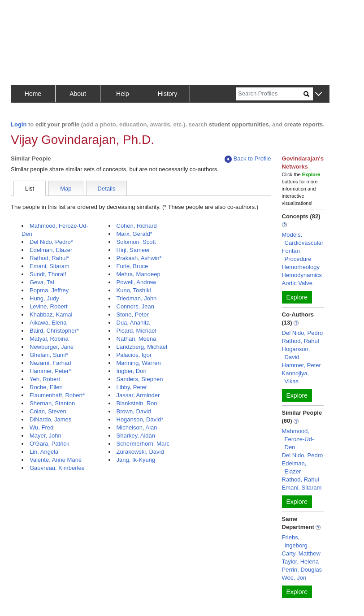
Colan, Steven (48, 411)
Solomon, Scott (136, 242)
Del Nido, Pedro (303, 333)
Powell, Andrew (136, 282)
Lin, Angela (44, 452)
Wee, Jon (294, 578)
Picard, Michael (136, 331)
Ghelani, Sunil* (49, 355)
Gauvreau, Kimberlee (57, 468)
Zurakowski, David (140, 452)
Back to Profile (248, 159)
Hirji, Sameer (133, 250)
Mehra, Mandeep (139, 274)
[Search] (270, 94)
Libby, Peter (132, 387)
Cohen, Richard (137, 226)
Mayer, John (45, 436)
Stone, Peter (133, 315)
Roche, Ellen (46, 387)
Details (107, 189)
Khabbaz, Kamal (51, 315)
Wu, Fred (41, 427)
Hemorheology (301, 267)
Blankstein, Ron (137, 403)
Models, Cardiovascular (303, 239)
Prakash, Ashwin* (139, 258)
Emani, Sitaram (50, 266)
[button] (318, 94)
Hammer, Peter (301, 365)
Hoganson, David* (140, 419)
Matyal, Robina (49, 339)
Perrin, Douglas (302, 570)
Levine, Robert (49, 306)
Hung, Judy (44, 298)
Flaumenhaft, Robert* (57, 395)
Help (123, 94)
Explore (297, 297)
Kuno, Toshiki (134, 290)
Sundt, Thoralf (48, 274)
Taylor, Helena (300, 562)
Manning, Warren (139, 363)
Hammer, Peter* (50, 371)
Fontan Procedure (297, 255)
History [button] (168, 94)
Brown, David (134, 411)
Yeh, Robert (45, 379)
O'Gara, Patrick (49, 444)
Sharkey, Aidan (136, 436)
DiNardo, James (50, 419)
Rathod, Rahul (301, 341)
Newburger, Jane (52, 347)
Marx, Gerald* (134, 234)
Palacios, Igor (134, 355)
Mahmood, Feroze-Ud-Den (298, 439)
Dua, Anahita (133, 323)
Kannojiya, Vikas (296, 377)
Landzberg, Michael (142, 347)
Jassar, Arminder (138, 395)
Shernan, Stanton (52, 403)
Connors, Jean (136, 306)
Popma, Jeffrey (49, 290)
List (30, 189)
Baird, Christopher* (54, 331)
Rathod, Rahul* (49, 258)
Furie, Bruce (132, 266)
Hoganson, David (296, 353)
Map (66, 189)
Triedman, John (137, 298)
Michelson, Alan (137, 427)
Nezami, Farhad (50, 363)
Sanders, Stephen (140, 379)
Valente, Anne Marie (56, 460)
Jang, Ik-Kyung (136, 460)
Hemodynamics (302, 275)
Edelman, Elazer (51, 250)
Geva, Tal (42, 282)
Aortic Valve (297, 283)
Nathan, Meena (136, 339)
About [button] (78, 94)
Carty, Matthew (301, 553)
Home (33, 94)
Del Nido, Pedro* (51, 242)
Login (19, 124)
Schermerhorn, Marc (143, 444)
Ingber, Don (132, 371)
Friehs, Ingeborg (295, 541)
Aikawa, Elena (48, 323)
